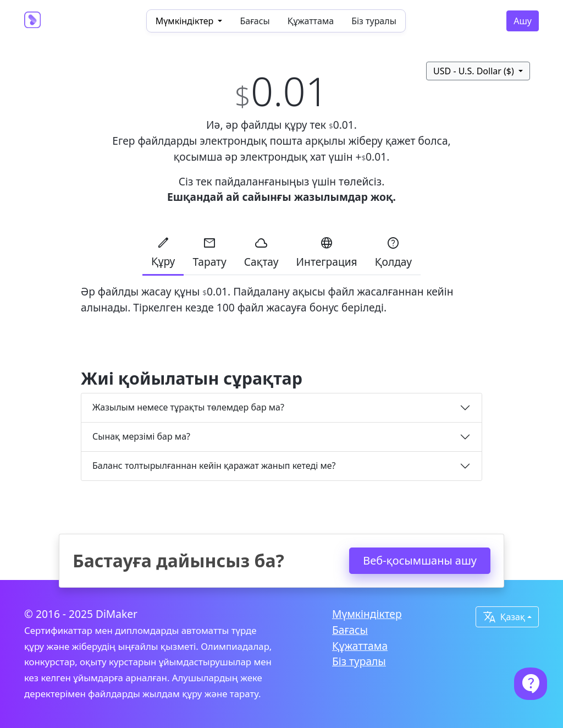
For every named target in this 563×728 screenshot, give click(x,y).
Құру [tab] (163, 252)
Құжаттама (311, 21)
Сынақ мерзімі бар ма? (141, 436)
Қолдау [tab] (393, 252)
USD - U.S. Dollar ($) (475, 71)
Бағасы (255, 21)
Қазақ (504, 617)
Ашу (523, 21)
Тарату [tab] (209, 252)
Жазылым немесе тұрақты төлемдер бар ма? (188, 407)
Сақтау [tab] (261, 252)
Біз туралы (374, 21)
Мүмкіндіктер (367, 614)
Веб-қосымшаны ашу (420, 560)
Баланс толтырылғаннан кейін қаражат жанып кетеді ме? (214, 466)
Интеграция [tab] (327, 252)
